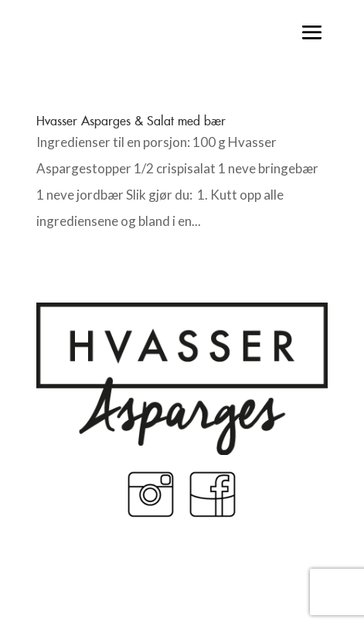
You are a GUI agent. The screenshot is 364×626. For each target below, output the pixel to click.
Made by (182, 577)
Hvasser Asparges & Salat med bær (131, 121)
